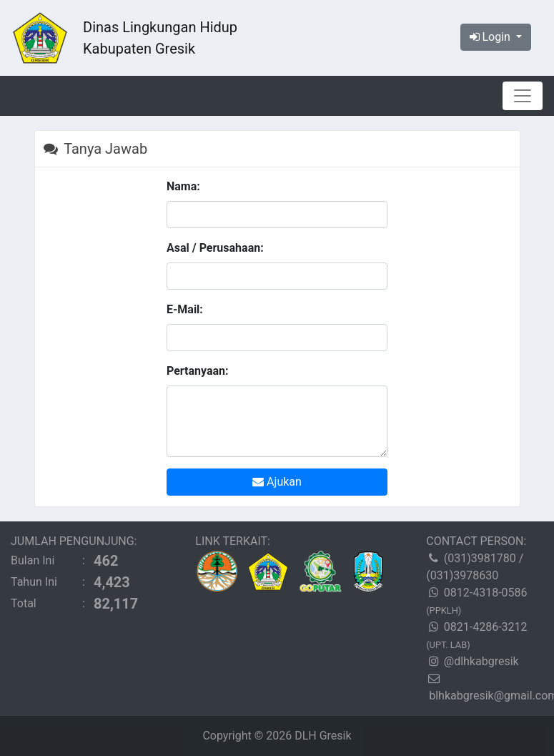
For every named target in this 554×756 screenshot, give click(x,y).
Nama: (183, 186)
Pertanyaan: (198, 371)
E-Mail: (185, 309)
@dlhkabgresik (481, 661)
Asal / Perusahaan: (215, 248)
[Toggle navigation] (523, 96)
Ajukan (277, 482)
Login (491, 37)
